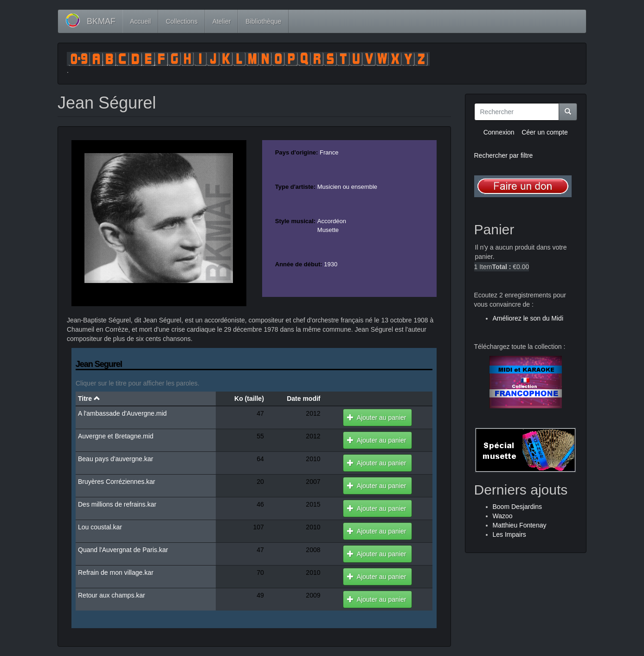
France (329, 152)
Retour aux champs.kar (112, 595)
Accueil (140, 21)
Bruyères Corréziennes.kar (117, 482)
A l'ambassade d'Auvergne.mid (122, 413)
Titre (89, 399)
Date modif (303, 399)
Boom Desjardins (518, 507)
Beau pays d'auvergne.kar (116, 459)
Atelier (222, 21)
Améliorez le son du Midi (528, 318)
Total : (501, 267)
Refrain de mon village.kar (116, 572)
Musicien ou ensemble (347, 187)
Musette (328, 230)
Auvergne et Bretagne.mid (116, 436)
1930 (331, 264)
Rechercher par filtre (504, 155)
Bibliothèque (263, 21)
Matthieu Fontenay (520, 525)
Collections (181, 21)
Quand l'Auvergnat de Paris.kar (123, 550)
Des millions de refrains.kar (117, 504)
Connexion (499, 132)
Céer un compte (545, 132)
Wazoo (503, 516)
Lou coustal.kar (100, 527)
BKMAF (101, 21)
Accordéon (332, 221)
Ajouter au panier (377, 418)
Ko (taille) (249, 399)
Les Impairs (509, 534)
